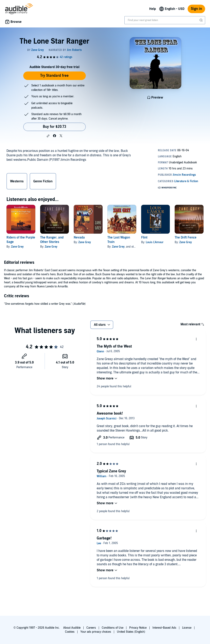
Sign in (196, 9)
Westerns (17, 181)
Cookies (70, 632)
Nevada (79, 237)
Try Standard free (54, 76)
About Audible (72, 628)
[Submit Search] (202, 20)
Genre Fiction (43, 181)
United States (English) (131, 632)
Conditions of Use (113, 628)
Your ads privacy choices (96, 632)
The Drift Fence (186, 237)
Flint (144, 237)
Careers (91, 628)
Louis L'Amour (155, 242)
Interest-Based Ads (164, 628)
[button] (48, 136)
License (187, 628)
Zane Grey (17, 247)
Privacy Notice (138, 628)
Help (153, 9)
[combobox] (165, 20)
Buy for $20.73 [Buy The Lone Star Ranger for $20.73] (55, 127)
